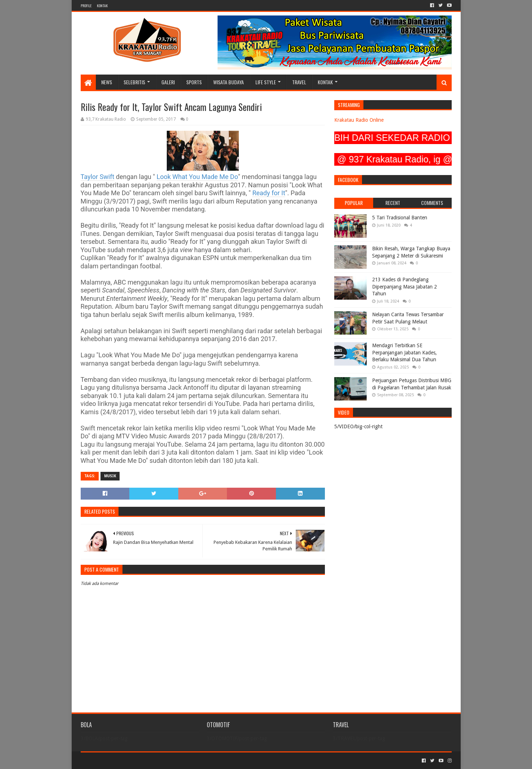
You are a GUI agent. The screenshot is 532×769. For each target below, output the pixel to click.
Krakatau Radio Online (359, 120)
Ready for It (269, 193)
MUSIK (110, 476)
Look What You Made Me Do (197, 177)
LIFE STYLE (266, 82)
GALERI (168, 82)
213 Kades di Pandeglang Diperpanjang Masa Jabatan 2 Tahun (404, 287)
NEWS (107, 82)
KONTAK (102, 6)
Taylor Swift (98, 177)
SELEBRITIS (134, 82)
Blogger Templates (162, 761)
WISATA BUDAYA (229, 82)
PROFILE (86, 6)
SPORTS (194, 82)
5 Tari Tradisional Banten (400, 218)
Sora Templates (121, 761)
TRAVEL (299, 82)
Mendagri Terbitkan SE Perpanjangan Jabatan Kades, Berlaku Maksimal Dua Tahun (404, 352)
